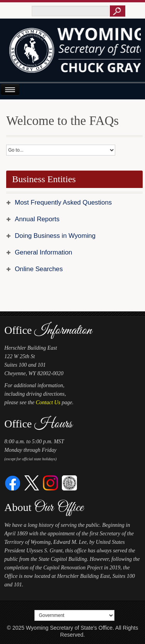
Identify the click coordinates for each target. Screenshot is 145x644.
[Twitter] (32, 483)
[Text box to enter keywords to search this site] (70, 11)
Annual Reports (37, 219)
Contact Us (48, 402)
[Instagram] (50, 483)
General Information (43, 252)
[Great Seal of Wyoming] (69, 483)
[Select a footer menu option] (74, 615)
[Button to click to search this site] (118, 11)
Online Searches (39, 269)
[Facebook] (13, 483)
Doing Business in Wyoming (55, 236)
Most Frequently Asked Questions (63, 202)
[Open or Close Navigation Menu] (10, 90)
